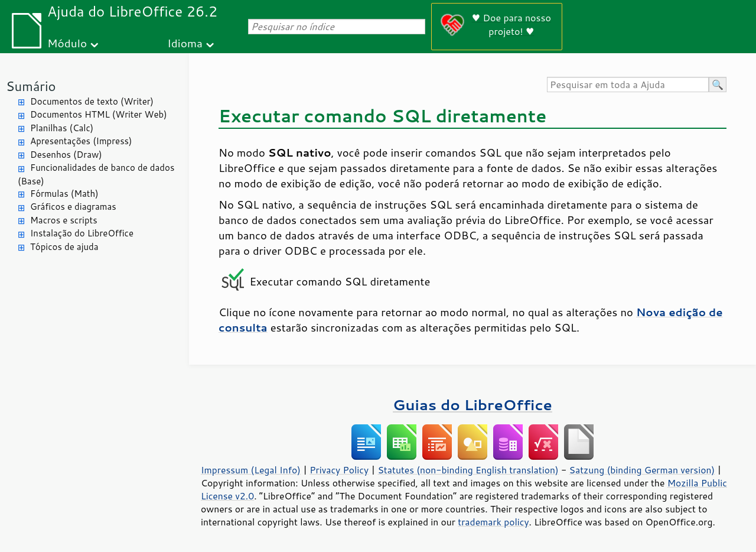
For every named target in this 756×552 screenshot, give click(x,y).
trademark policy (493, 522)
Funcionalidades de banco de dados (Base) (96, 174)
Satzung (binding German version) (642, 470)
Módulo (67, 43)
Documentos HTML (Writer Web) (99, 114)
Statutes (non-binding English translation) (468, 470)
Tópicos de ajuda (64, 247)
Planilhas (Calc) (62, 128)
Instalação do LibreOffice (82, 233)
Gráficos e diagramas (73, 207)
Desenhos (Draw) (66, 155)
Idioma (185, 43)
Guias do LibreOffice (472, 405)
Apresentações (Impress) (81, 141)
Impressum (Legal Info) (251, 470)
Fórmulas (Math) (64, 194)
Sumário (31, 86)
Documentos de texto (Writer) (92, 101)
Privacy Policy (339, 470)
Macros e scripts (64, 220)
